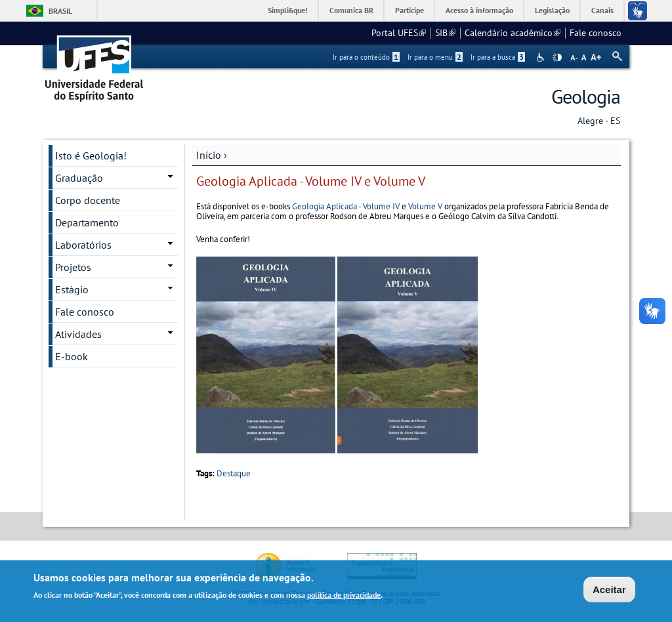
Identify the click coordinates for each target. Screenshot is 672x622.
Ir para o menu (435, 57)
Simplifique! (288, 10)
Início (209, 155)
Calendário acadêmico (513, 33)
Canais (602, 10)
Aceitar (609, 590)
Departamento (87, 222)
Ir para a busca (498, 57)
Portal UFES (399, 33)
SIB (445, 33)
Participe (409, 10)
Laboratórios (83, 245)
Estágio (72, 289)
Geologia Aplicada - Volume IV (346, 206)
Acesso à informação (479, 10)
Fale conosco (596, 33)
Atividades (78, 334)
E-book (72, 356)
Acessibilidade (542, 57)
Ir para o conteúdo (366, 57)
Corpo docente (88, 200)
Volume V (425, 206)
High (557, 58)
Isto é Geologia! (91, 155)
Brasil (60, 11)
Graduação (79, 178)
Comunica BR (351, 10)
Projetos (73, 267)
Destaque (234, 473)
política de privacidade (344, 596)
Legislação (552, 10)
